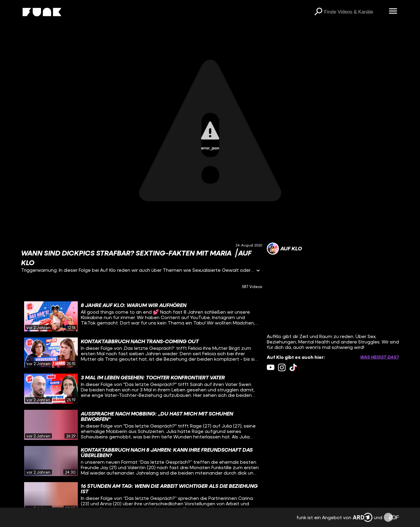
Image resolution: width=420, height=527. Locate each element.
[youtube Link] (271, 367)
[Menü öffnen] (393, 11)
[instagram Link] (282, 367)
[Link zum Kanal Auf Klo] (284, 249)
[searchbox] (354, 12)
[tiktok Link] (293, 367)
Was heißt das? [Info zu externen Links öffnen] (380, 357)
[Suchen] (318, 12)
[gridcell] (142, 316)
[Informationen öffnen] (258, 271)
